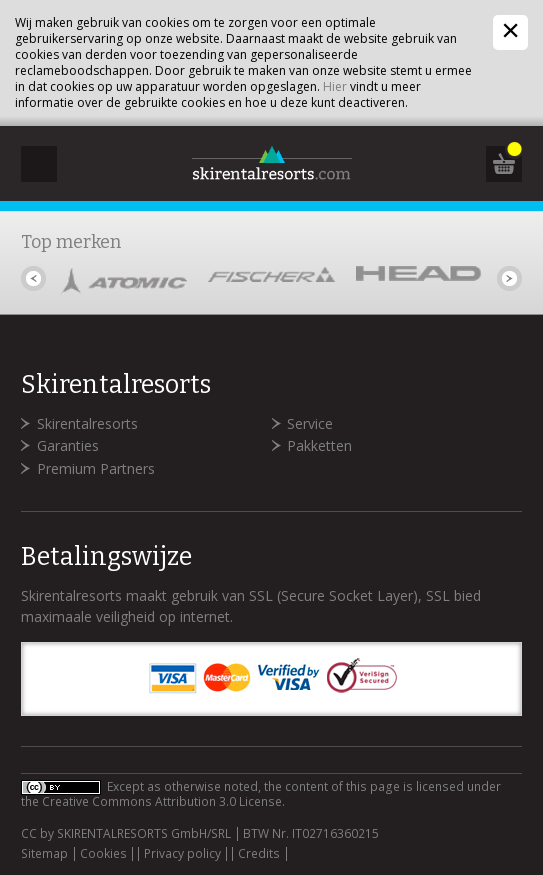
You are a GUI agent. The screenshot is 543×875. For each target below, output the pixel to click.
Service (310, 423)
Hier (335, 86)
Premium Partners (96, 468)
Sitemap (44, 854)
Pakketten (319, 445)
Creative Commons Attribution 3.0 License (162, 801)
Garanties (68, 445)
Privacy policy (182, 854)
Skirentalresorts (87, 423)
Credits (259, 854)
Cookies (103, 854)
